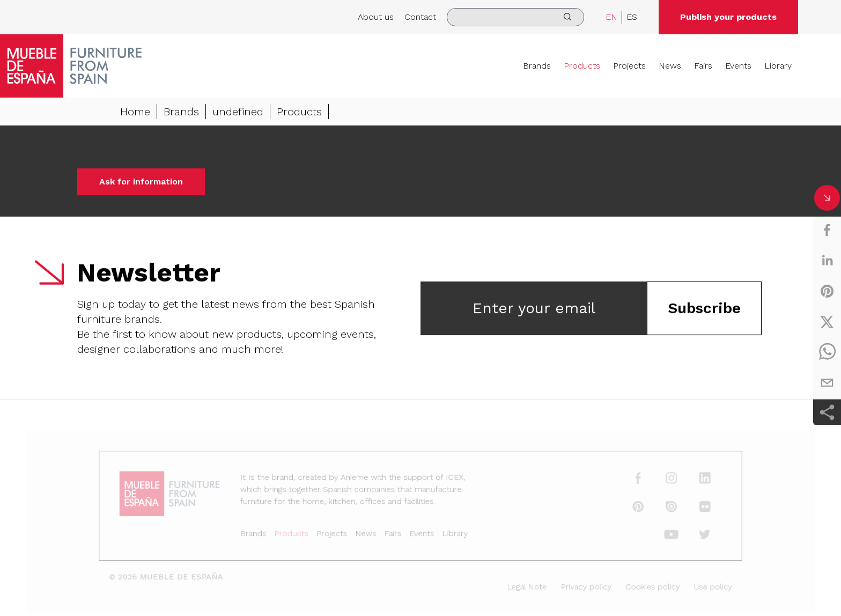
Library (778, 66)
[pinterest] (827, 291)
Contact (420, 17)
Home (135, 112)
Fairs (703, 66)
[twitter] (827, 322)
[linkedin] (827, 261)
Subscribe (704, 309)
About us (376, 17)
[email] (827, 383)
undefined (238, 112)
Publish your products (728, 17)
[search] (515, 17)
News (670, 66)
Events (738, 66)
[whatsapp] (827, 352)
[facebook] (827, 230)
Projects (629, 66)
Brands (537, 66)
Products (582, 66)
